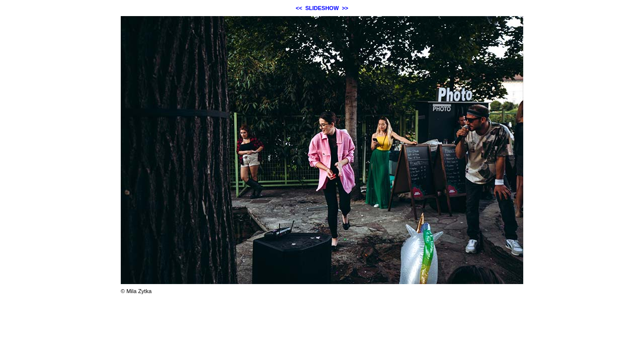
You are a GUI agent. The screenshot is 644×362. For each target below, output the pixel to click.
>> (345, 8)
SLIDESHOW (322, 8)
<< (299, 8)
